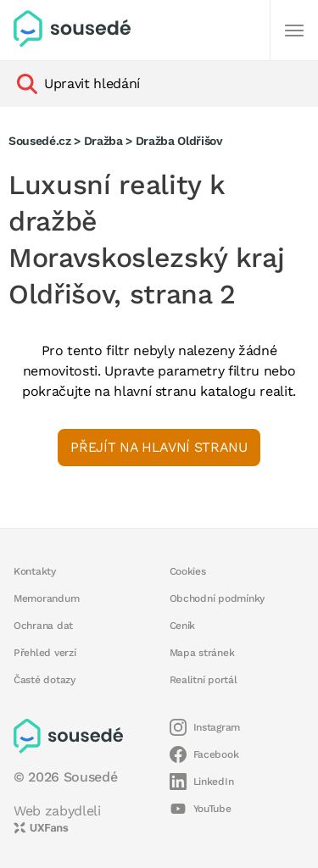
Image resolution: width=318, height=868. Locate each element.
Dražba (103, 141)
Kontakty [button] (35, 571)
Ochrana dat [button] (43, 626)
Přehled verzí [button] (45, 653)
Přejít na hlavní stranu (159, 447)
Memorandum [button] (46, 598)
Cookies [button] (188, 571)
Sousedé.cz (40, 141)
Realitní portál (204, 680)
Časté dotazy (45, 680)
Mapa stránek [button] (202, 653)
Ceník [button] (183, 626)
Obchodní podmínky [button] (218, 598)
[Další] (294, 31)
